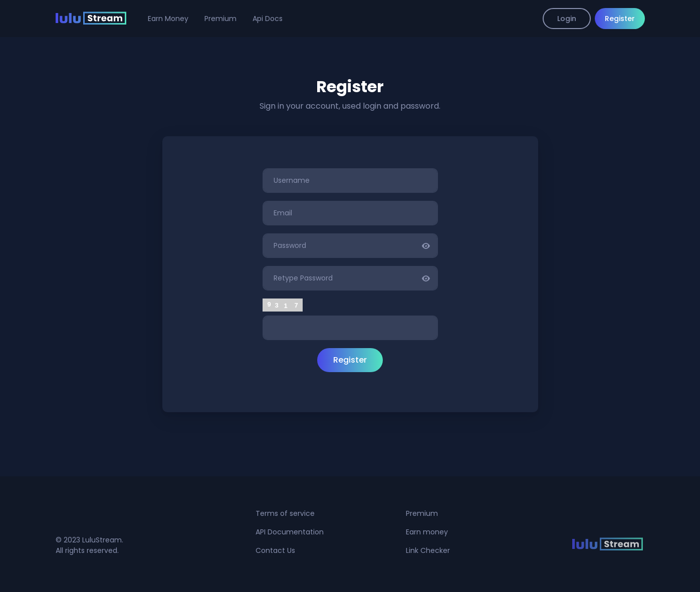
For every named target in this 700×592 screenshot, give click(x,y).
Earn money (427, 532)
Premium (220, 19)
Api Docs (268, 19)
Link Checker (428, 550)
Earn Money (168, 19)
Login (567, 19)
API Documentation (290, 532)
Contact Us (275, 550)
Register (620, 19)
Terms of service (285, 513)
